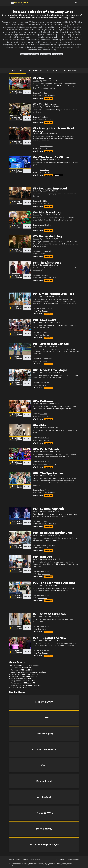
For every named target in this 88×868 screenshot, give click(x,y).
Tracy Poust (52, 120)
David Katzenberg (47, 146)
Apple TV (58, 175)
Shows (12, 860)
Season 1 (36, 81)
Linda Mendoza (46, 225)
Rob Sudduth (43, 416)
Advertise (25, 860)
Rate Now (27, 92)
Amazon (48, 98)
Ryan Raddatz (43, 311)
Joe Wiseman (50, 96)
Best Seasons (53, 71)
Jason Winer (45, 170)
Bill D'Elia (43, 201)
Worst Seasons (70, 71)
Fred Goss (44, 93)
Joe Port (41, 96)
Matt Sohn (44, 117)
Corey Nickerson (44, 574)
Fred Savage (45, 383)
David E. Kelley (43, 204)
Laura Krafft (42, 228)
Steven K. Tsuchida (47, 309)
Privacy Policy (35, 860)
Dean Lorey (42, 385)
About (18, 860)
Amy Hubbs (42, 148)
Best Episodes (18, 71)
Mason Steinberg (44, 172)
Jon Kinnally (43, 120)
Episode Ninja (74, 860)
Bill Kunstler (43, 254)
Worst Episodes (35, 71)
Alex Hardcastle (46, 251)
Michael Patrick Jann (48, 545)
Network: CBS (45, 54)
